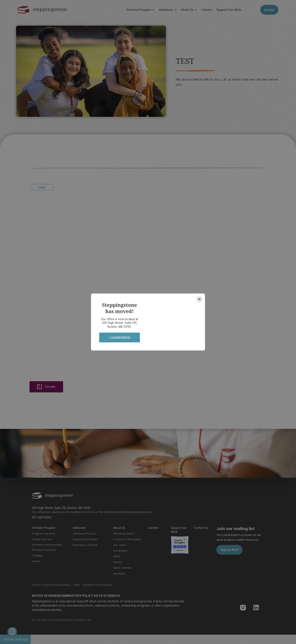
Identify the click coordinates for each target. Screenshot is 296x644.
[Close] (199, 299)
